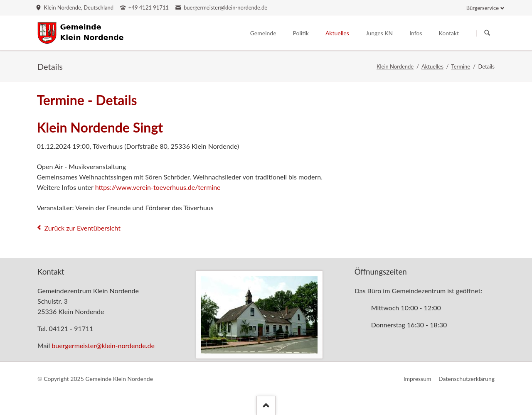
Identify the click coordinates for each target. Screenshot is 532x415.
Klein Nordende (395, 66)
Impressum (417, 379)
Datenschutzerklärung (467, 379)
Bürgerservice (483, 8)
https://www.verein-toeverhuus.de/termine (158, 187)
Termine (461, 66)
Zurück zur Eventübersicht (82, 228)
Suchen (487, 33)
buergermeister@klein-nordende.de (103, 345)
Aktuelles (432, 66)
